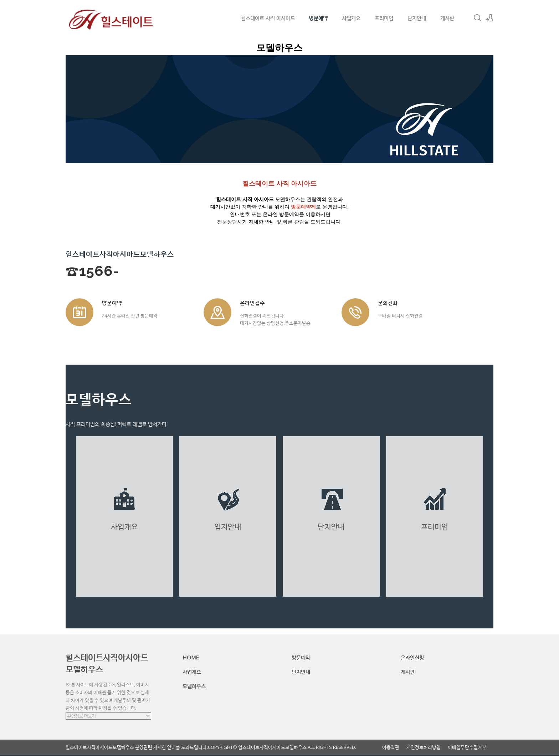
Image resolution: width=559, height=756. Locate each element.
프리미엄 (384, 18)
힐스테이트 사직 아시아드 (268, 18)
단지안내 (417, 18)
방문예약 (318, 18)
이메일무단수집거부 (467, 747)
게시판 (447, 18)
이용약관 (391, 747)
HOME (191, 657)
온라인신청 (412, 657)
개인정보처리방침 (424, 747)
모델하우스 (194, 686)
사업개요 (351, 18)
